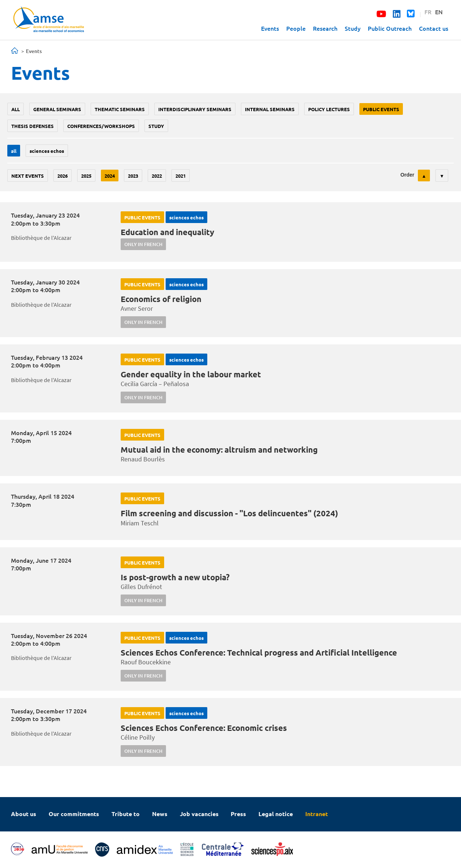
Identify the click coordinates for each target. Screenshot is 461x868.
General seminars (57, 109)
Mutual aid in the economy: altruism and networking (219, 450)
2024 (110, 176)
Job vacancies (199, 814)
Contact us (434, 28)
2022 (157, 176)
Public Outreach (390, 28)
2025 (86, 176)
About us (24, 814)
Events (270, 28)
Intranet (317, 814)
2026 (63, 176)
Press (238, 814)
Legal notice (276, 814)
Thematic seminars (120, 109)
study (156, 126)
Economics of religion (161, 299)
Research (325, 28)
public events (381, 109)
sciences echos (47, 151)
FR (428, 12)
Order (407, 175)
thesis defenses (33, 126)
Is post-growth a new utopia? (175, 577)
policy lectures (329, 109)
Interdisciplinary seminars (195, 109)
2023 (133, 176)
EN (439, 12)
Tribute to (126, 814)
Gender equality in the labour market (191, 374)
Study (353, 28)
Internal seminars (270, 109)
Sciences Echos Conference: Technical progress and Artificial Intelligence (259, 652)
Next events (28, 176)
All (16, 109)
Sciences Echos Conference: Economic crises (204, 728)
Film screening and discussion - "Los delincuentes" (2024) (229, 513)
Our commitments (74, 814)
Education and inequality (167, 232)
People (296, 28)
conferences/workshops (101, 126)
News (160, 814)
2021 (181, 176)
